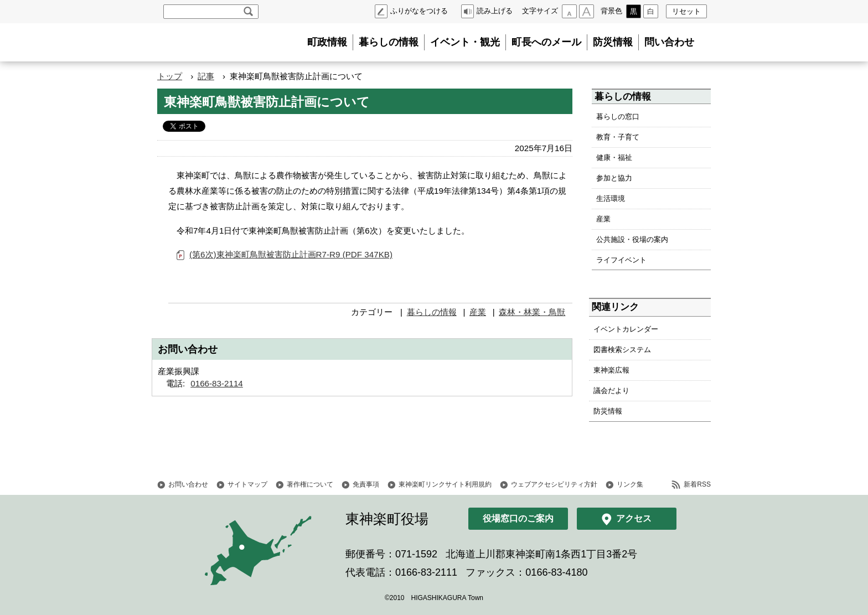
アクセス (634, 518)
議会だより (611, 391)
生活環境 (611, 198)
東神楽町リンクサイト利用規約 (445, 484)
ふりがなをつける (419, 11)
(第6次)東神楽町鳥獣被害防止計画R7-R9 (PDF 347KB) (291, 254)
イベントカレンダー (626, 329)
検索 (248, 12)
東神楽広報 (611, 370)
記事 (206, 76)
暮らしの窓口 (618, 117)
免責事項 (366, 484)
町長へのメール (546, 42)
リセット (686, 11)
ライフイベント (621, 260)
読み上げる (495, 11)
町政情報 (327, 42)
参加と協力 (614, 178)
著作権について (310, 484)
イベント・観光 (465, 42)
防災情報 (613, 42)
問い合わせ (669, 42)
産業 (478, 312)
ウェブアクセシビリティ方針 (554, 484)
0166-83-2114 (217, 383)
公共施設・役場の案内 (632, 239)
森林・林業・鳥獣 (532, 312)
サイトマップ (247, 484)
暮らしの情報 (389, 42)
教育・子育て (618, 137)
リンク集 (630, 484)
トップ (170, 76)
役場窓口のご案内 (518, 518)
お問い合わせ (188, 484)
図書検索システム (622, 350)
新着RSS (697, 484)
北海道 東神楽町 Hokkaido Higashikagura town (218, 43)
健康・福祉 (614, 157)
